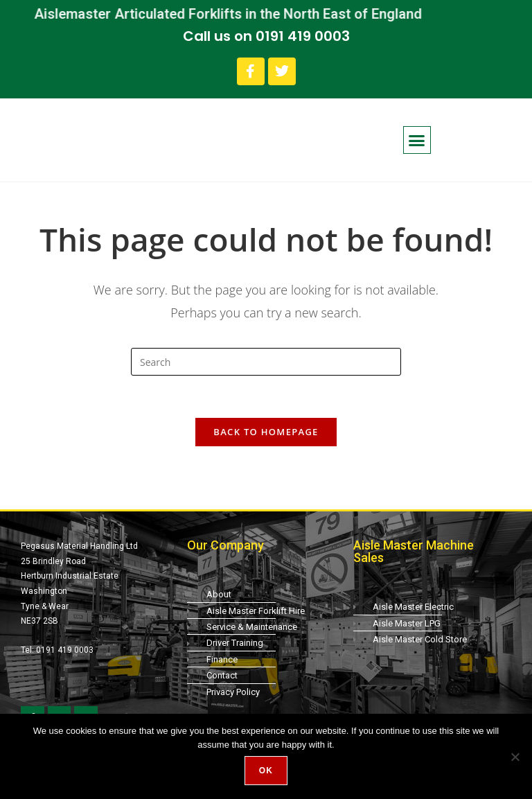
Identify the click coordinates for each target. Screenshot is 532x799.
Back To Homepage (266, 432)
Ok (266, 771)
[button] (417, 140)
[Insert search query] (266, 362)
